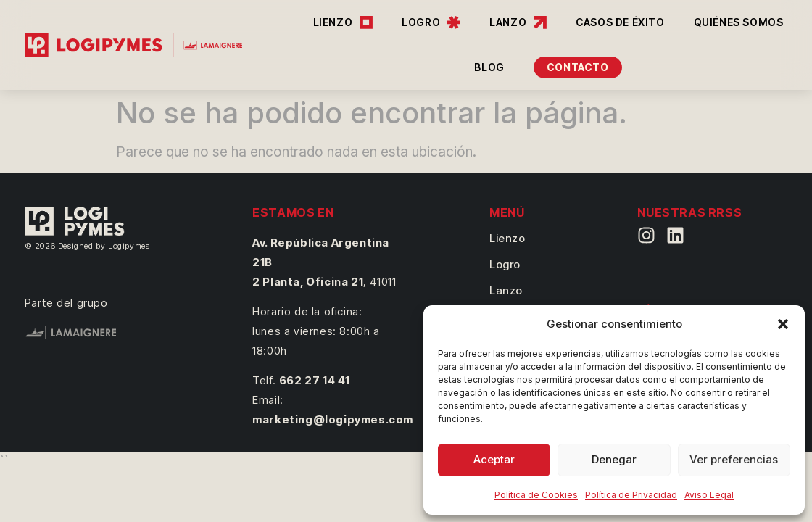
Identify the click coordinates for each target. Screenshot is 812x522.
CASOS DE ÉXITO (620, 22)
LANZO (518, 22)
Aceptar (494, 459)
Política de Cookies (536, 495)
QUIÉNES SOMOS (739, 22)
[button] (783, 324)
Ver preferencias (734, 459)
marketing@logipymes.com (333, 419)
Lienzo (507, 238)
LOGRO (431, 22)
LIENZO (343, 22)
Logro (505, 264)
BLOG (489, 67)
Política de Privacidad (631, 495)
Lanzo (506, 290)
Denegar (614, 459)
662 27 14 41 (315, 380)
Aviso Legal (709, 495)
